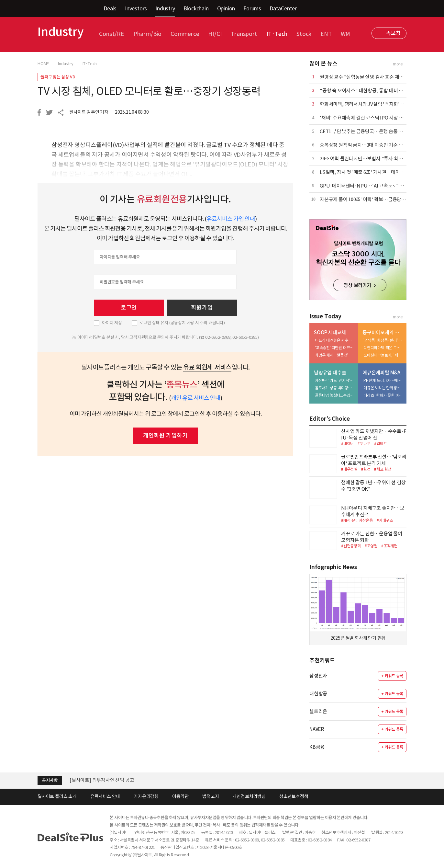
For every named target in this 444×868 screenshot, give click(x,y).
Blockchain (196, 8)
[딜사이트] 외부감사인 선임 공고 (102, 780)
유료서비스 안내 (105, 796)
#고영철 (371, 546)
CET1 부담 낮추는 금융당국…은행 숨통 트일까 (366, 131)
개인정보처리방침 (249, 796)
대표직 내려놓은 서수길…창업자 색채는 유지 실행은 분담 (335, 340)
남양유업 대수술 (330, 373)
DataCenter (283, 8)
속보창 (393, 33)
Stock (304, 34)
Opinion (226, 8)
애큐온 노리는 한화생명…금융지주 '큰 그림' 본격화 (383, 388)
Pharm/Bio (147, 34)
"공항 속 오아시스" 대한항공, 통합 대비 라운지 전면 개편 (376, 91)
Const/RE (111, 34)
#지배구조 (385, 520)
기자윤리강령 (146, 796)
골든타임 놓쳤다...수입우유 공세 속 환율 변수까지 (335, 395)
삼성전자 (318, 676)
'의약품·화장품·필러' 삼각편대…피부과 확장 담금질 (383, 340)
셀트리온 (318, 711)
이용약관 (180, 796)
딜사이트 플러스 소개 (57, 796)
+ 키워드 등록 (392, 676)
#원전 (366, 469)
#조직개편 (389, 546)
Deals (110, 8)
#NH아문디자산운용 (357, 520)
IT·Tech (277, 34)
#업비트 (380, 444)
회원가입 (202, 308)
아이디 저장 (112, 323)
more (398, 64)
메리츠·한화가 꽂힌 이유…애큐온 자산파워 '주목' (383, 395)
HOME (43, 64)
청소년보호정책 (294, 796)
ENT (326, 34)
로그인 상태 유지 (182, 323)
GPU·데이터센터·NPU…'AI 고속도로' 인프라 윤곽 (371, 186)
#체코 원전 (383, 469)
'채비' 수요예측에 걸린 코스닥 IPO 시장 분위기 (366, 118)
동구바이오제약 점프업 (383, 332)
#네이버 (347, 444)
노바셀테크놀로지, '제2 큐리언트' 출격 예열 (383, 355)
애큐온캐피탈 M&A (381, 373)
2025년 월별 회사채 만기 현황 (358, 638)
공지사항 (50, 780)
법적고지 (211, 796)
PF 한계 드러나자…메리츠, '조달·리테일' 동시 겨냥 (383, 380)
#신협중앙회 (351, 546)
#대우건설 (349, 469)
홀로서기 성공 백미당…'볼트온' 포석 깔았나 (335, 388)
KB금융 (317, 747)
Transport (244, 34)
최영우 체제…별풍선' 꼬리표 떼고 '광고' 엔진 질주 (335, 355)
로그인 (129, 308)
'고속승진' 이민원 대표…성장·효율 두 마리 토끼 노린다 (335, 348)
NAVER (317, 729)
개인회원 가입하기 (165, 435)
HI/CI (215, 34)
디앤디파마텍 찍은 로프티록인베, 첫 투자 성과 (383, 348)
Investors (136, 8)
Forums (252, 8)
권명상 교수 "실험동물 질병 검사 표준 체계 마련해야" (372, 77)
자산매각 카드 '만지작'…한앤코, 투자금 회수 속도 (335, 380)
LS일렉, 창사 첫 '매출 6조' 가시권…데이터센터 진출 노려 (376, 172)
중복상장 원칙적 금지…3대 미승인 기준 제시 (364, 145)
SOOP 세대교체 (330, 332)
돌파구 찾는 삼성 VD (58, 77)
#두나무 (364, 444)
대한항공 (318, 694)
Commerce (185, 34)
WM (346, 34)
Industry (165, 8)
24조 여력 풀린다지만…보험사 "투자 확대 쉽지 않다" (372, 159)
